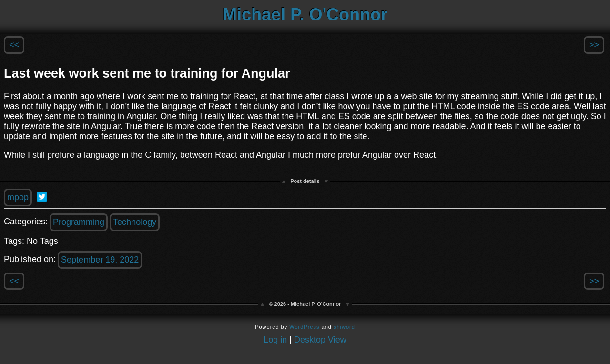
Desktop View (320, 340)
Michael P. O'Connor (305, 15)
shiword (344, 327)
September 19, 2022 (100, 260)
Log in (275, 340)
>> (594, 45)
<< (14, 45)
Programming (79, 222)
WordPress (304, 327)
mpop (18, 197)
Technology (135, 222)
